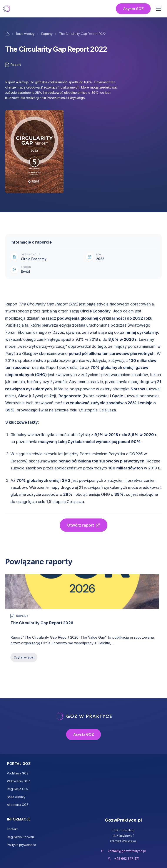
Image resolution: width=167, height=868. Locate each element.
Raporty (47, 34)
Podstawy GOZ (18, 773)
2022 (100, 259)
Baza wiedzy (25, 34)
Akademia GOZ (18, 805)
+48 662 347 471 (127, 859)
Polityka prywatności (22, 845)
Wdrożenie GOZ (19, 781)
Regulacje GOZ (18, 789)
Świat (25, 272)
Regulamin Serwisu (20, 837)
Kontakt (12, 829)
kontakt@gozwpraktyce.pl (127, 851)
